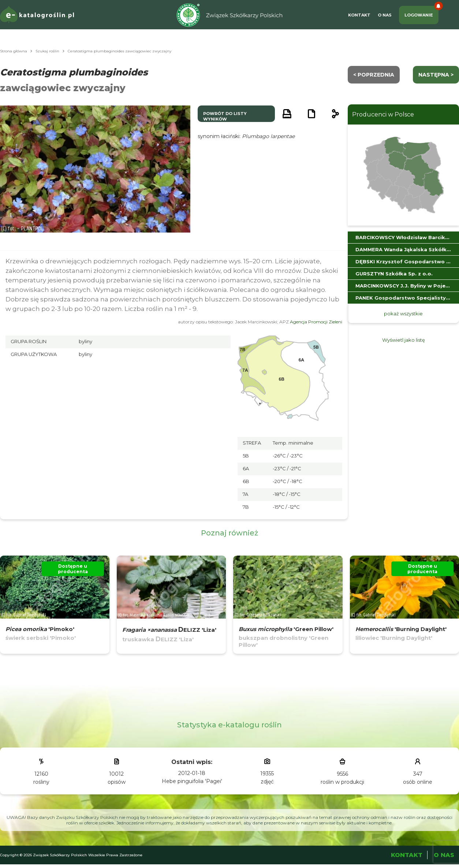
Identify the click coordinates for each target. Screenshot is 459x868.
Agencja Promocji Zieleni (316, 322)
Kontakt (359, 15)
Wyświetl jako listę (404, 340)
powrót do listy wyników (225, 116)
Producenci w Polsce (383, 114)
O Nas (385, 15)
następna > (436, 75)
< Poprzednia (374, 75)
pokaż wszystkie (403, 314)
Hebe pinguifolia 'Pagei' (192, 781)
